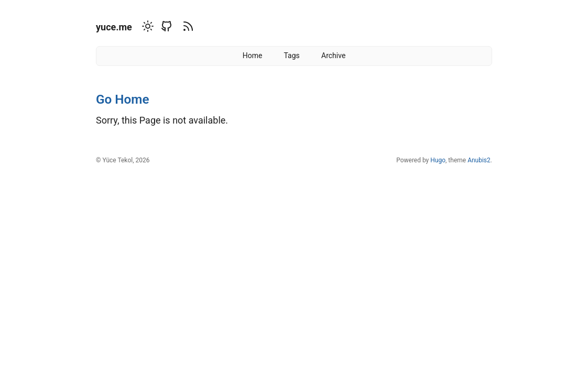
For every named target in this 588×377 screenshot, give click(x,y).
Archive (333, 56)
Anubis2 (479, 160)
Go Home (122, 99)
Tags (292, 56)
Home (253, 56)
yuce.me (114, 27)
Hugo (438, 160)
